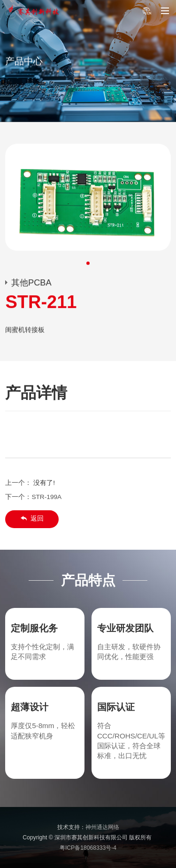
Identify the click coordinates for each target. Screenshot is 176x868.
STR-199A (46, 497)
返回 (32, 518)
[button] (88, 263)
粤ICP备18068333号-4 (88, 848)
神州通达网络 (102, 827)
